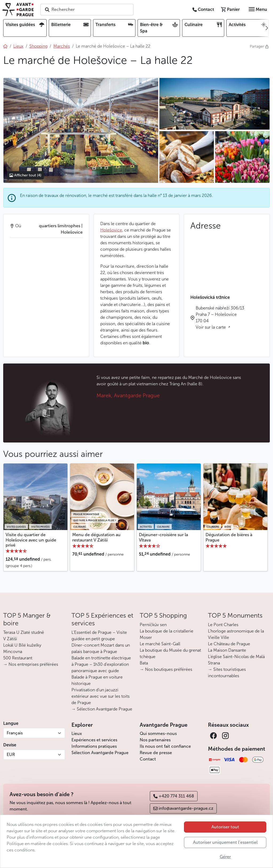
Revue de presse (156, 753)
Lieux (77, 733)
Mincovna (13, 652)
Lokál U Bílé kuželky (22, 645)
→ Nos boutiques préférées (166, 669)
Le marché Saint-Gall (160, 644)
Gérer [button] (225, 857)
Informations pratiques (94, 746)
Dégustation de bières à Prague (229, 537)
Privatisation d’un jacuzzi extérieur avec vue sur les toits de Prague (101, 696)
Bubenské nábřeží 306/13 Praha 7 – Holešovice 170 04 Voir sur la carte (220, 318)
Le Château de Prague (229, 644)
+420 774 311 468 (174, 796)
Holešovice (111, 230)
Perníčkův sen (153, 625)
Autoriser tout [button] (225, 827)
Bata (144, 663)
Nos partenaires (155, 740)
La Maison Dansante (227, 650)
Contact (148, 759)
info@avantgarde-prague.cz (183, 808)
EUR (11, 755)
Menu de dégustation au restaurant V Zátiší (96, 537)
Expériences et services (94, 740)
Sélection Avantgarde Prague (100, 753)
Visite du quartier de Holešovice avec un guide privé (31, 540)
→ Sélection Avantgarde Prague (102, 709)
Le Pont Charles (223, 625)
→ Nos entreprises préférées (31, 664)
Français (15, 733)
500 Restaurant (18, 658)
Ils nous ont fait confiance (165, 746)
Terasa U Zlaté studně (24, 632)
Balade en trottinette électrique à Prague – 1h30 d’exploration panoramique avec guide (101, 664)
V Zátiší (10, 639)
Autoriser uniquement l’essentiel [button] (225, 842)
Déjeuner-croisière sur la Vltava (163, 537)
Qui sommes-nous (158, 733)
